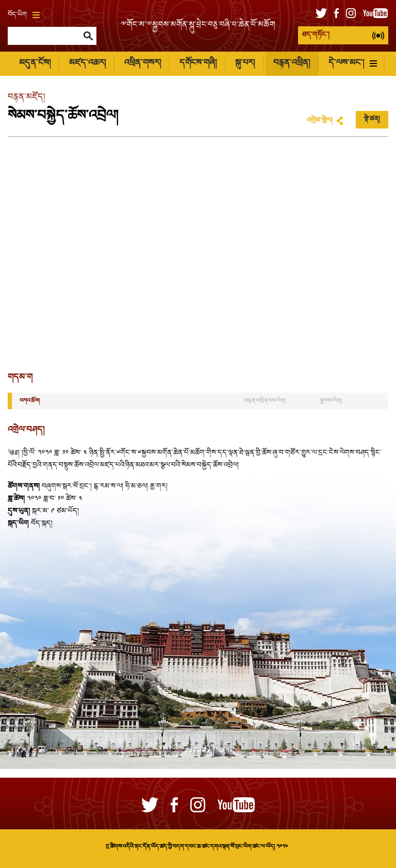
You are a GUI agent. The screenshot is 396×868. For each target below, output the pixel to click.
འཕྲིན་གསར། (143, 63)
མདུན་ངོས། (35, 63)
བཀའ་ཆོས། (30, 401)
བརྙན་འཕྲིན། (292, 63)
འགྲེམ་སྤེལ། (320, 121)
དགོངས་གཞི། (198, 63)
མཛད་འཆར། (87, 63)
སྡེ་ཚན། (372, 119)
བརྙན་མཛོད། (26, 97)
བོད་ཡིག (24, 15)
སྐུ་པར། (245, 63)
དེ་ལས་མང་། (353, 63)
